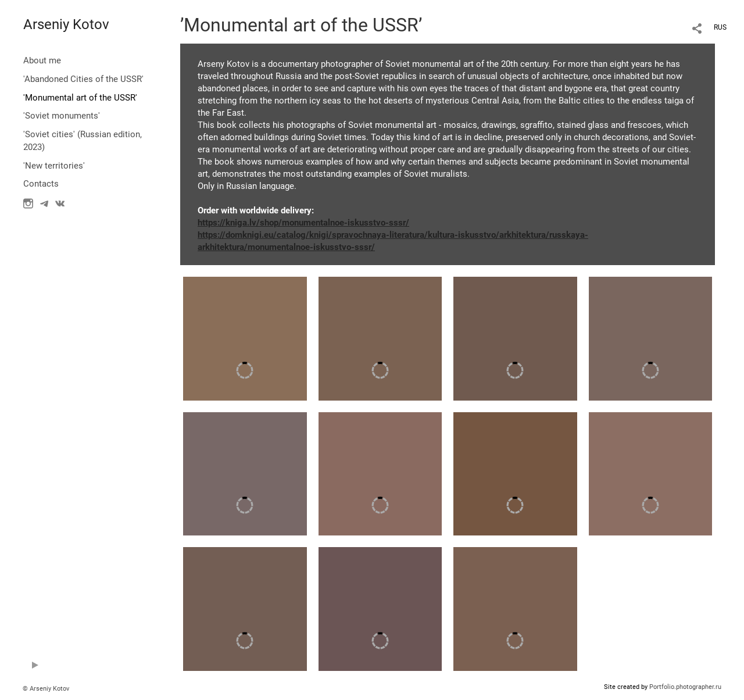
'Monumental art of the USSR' (80, 98)
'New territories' (54, 166)
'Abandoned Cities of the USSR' (83, 79)
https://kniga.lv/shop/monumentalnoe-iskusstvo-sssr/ (303, 223)
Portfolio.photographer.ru (685, 687)
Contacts (41, 184)
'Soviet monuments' (62, 116)
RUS (720, 27)
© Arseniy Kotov (46, 689)
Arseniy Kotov (66, 24)
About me (42, 60)
